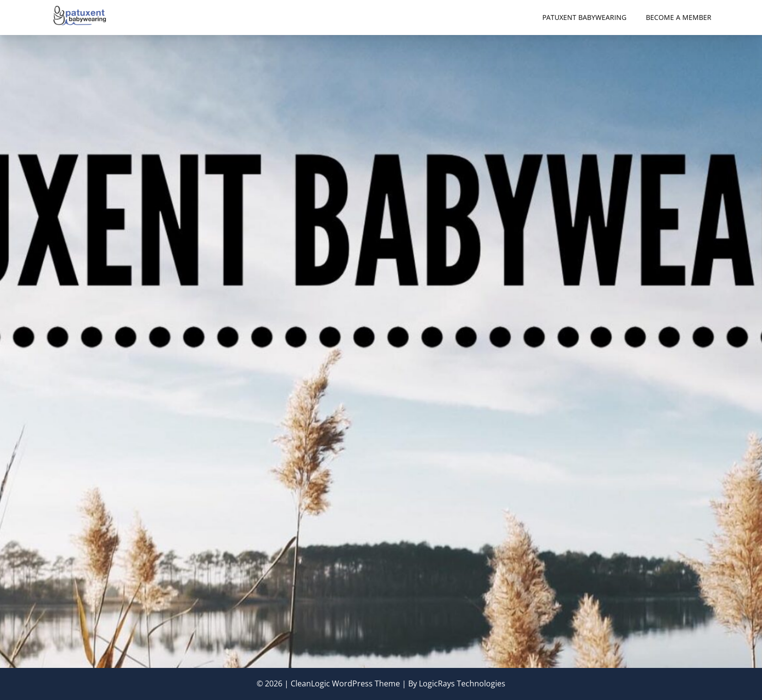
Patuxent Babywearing (584, 17)
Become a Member (679, 17)
